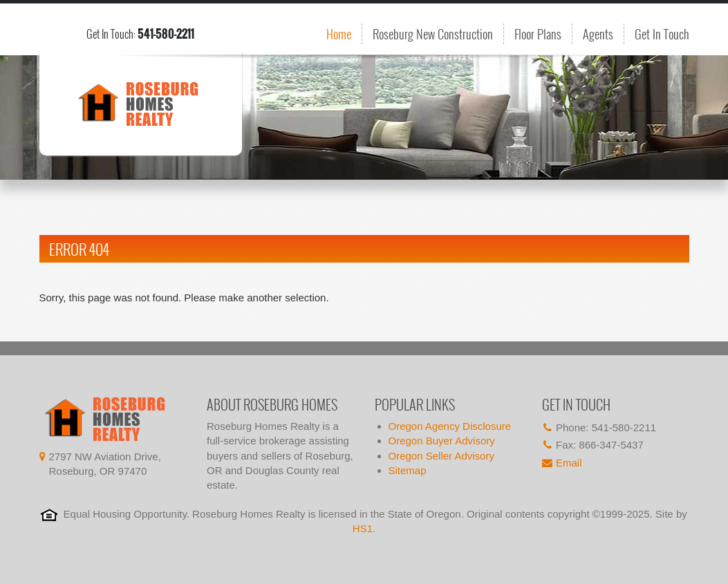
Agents (598, 34)
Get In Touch (662, 34)
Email (569, 463)
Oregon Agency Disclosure (450, 426)
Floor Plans (538, 34)
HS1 (363, 528)
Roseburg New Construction (433, 34)
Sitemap (408, 470)
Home (339, 34)
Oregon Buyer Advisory (442, 441)
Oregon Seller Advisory (441, 456)
